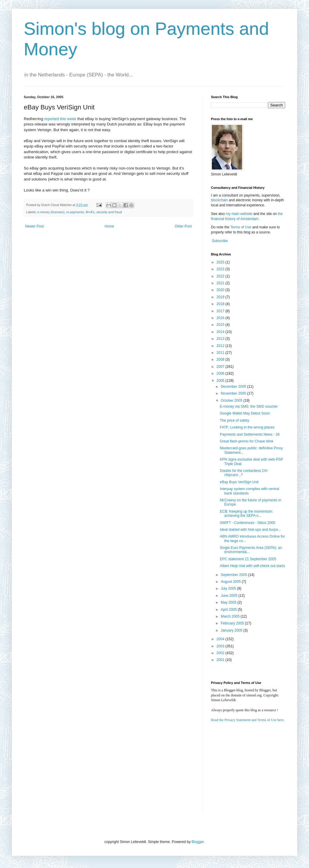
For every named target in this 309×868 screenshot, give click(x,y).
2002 (221, 653)
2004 (221, 639)
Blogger (198, 842)
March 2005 (231, 616)
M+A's (90, 212)
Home (109, 226)
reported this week (60, 119)
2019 (221, 297)
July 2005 (229, 588)
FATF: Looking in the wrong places (247, 427)
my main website (239, 214)
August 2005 (231, 582)
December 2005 (234, 387)
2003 (221, 646)
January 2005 (232, 630)
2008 (221, 360)
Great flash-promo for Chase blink (247, 441)
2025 (221, 262)
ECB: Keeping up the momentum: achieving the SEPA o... (246, 514)
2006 (221, 373)
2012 (221, 346)
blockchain (220, 200)
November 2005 (234, 393)
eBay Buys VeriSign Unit (239, 482)
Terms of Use (241, 227)
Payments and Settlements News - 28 (250, 434)
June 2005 (230, 596)
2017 (221, 311)
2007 (221, 367)
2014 (221, 332)
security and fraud (109, 212)
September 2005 (234, 575)
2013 (221, 339)
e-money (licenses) (51, 212)
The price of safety (235, 420)
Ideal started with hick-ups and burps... (250, 530)
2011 (221, 353)
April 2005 (229, 610)
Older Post (183, 226)
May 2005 (229, 602)
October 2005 (232, 401)
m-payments (75, 212)
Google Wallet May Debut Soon (245, 413)
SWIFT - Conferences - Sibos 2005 (248, 523)
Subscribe (220, 241)
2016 (221, 318)
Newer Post (34, 226)
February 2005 (233, 623)
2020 (221, 290)
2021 (221, 283)
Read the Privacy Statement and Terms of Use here (247, 720)
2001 (221, 660)
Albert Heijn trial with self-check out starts (252, 566)
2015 (221, 325)
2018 (221, 304)
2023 (221, 269)
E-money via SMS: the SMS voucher (249, 406)
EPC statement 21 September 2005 (248, 559)
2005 (221, 381)
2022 (221, 276)
